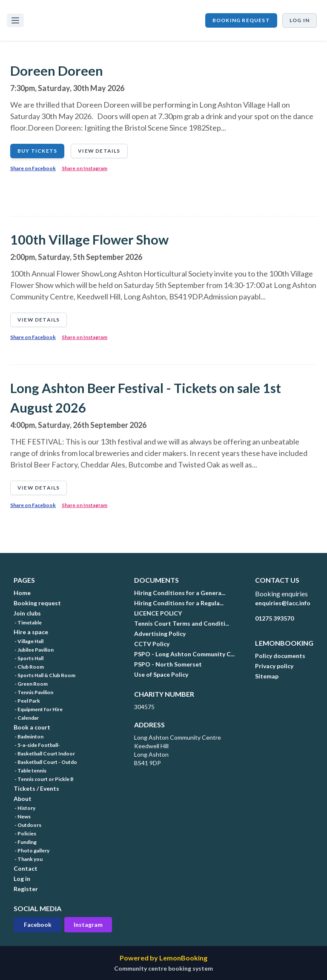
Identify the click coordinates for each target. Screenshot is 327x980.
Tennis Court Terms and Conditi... (182, 623)
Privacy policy (274, 666)
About (23, 799)
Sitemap (267, 676)
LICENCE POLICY (158, 613)
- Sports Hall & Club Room (44, 675)
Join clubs (27, 613)
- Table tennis (30, 771)
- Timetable (28, 622)
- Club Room (29, 667)
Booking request (241, 20)
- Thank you (28, 859)
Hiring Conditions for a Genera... (180, 593)
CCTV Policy (152, 644)
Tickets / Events (36, 788)
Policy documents (280, 656)
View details (99, 151)
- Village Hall (29, 641)
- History (24, 808)
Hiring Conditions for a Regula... (179, 603)
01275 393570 (274, 618)
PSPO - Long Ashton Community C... (184, 654)
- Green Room (31, 684)
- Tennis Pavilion (33, 692)
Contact (26, 868)
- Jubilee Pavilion (34, 650)
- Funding (25, 842)
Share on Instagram (85, 168)
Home (22, 593)
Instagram (88, 924)
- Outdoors (27, 825)
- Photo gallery (32, 850)
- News (22, 816)
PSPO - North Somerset (168, 664)
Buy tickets (37, 151)
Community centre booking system (163, 968)
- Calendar (26, 718)
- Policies (25, 833)
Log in (300, 20)
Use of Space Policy (161, 674)
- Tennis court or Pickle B (44, 779)
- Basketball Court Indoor (44, 754)
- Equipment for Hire (38, 709)
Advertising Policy (160, 634)
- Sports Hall (29, 658)
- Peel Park (27, 701)
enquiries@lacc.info (283, 603)
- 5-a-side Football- (37, 745)
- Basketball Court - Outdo (45, 762)
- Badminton (29, 736)
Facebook (38, 924)
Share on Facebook (33, 168)
